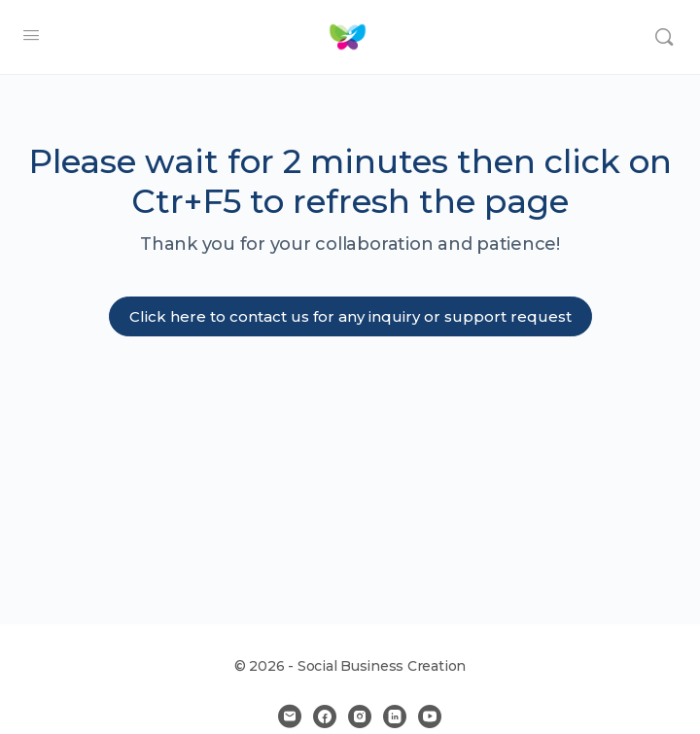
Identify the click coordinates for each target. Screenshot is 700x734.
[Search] (664, 37)
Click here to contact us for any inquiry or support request (350, 316)
